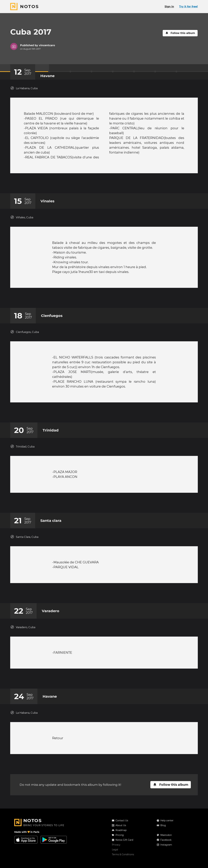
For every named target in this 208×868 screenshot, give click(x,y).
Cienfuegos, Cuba (25, 338)
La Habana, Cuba (24, 88)
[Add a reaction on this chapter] (98, 185)
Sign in (169, 7)
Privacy (116, 861)
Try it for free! (188, 7)
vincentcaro (47, 45)
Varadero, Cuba (23, 643)
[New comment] (110, 185)
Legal (115, 866)
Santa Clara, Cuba (24, 550)
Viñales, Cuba (22, 221)
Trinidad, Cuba (22, 456)
